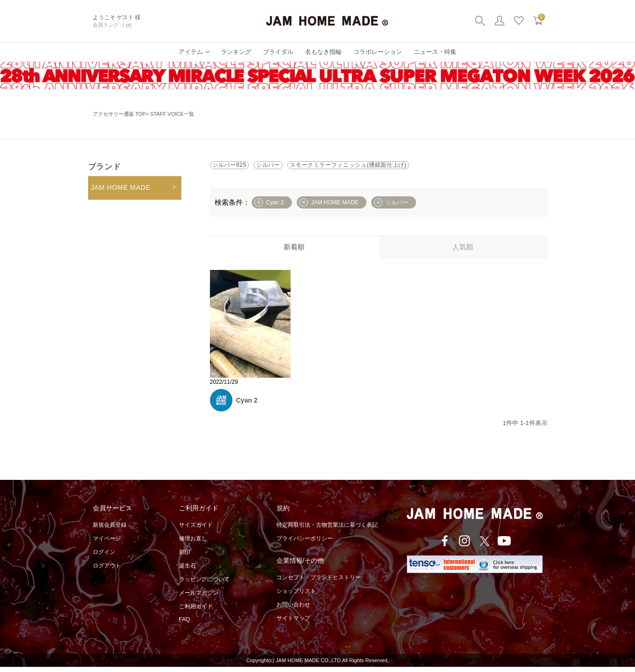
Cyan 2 (247, 405)
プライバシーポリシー (305, 544)
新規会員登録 (110, 530)
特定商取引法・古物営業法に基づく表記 (327, 530)
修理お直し (193, 544)
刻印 (185, 557)
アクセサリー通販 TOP (119, 114)
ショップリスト (296, 596)
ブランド (105, 167)
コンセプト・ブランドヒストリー (319, 582)
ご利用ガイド (196, 612)
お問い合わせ (293, 610)
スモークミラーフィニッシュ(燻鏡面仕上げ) (403, 168)
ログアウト (107, 571)
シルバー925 (239, 168)
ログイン (104, 557)
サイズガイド (196, 530)
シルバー (297, 168)
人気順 (463, 252)
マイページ (107, 544)
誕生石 (187, 571)
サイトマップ (293, 623)
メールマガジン (199, 598)
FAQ (185, 625)
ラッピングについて (204, 584)
